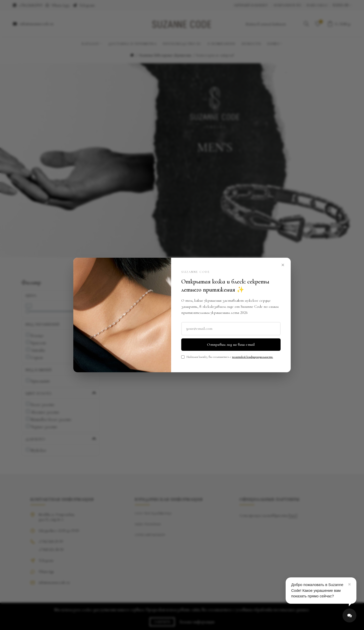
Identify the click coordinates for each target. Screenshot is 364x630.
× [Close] (283, 265)
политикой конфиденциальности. (253, 357)
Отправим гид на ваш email (231, 344)
